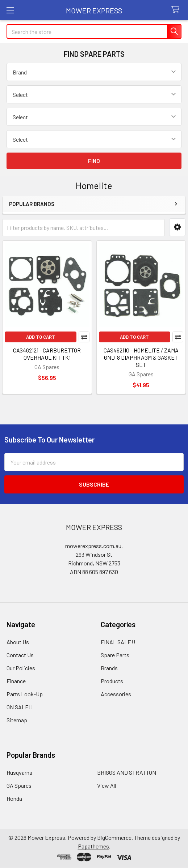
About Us (18, 642)
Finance (16, 681)
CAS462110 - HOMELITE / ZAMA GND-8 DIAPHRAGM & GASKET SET (141, 357)
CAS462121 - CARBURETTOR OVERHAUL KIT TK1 (47, 354)
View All (106, 785)
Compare (84, 337)
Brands (109, 668)
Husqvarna (19, 772)
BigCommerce (114, 837)
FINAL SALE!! (118, 642)
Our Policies (21, 668)
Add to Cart (41, 337)
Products (112, 681)
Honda (14, 798)
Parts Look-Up (25, 694)
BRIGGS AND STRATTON (127, 772)
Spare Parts (115, 655)
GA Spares (19, 785)
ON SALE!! (20, 707)
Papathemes (93, 846)
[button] (177, 227)
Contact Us (20, 655)
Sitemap (17, 720)
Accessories (116, 694)
